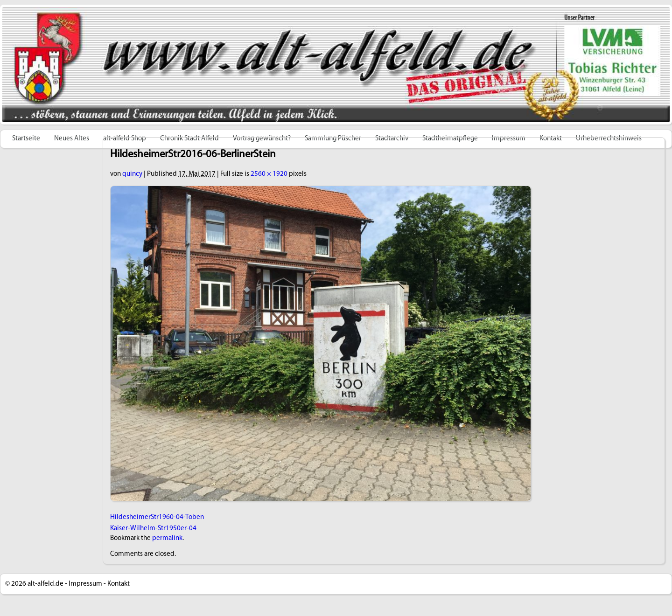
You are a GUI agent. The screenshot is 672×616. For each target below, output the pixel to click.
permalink (167, 538)
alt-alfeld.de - (47, 584)
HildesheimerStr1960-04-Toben (157, 517)
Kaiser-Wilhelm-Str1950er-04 (153, 529)
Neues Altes (72, 139)
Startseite (26, 139)
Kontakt (119, 584)
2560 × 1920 (269, 174)
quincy (132, 174)
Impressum (85, 584)
